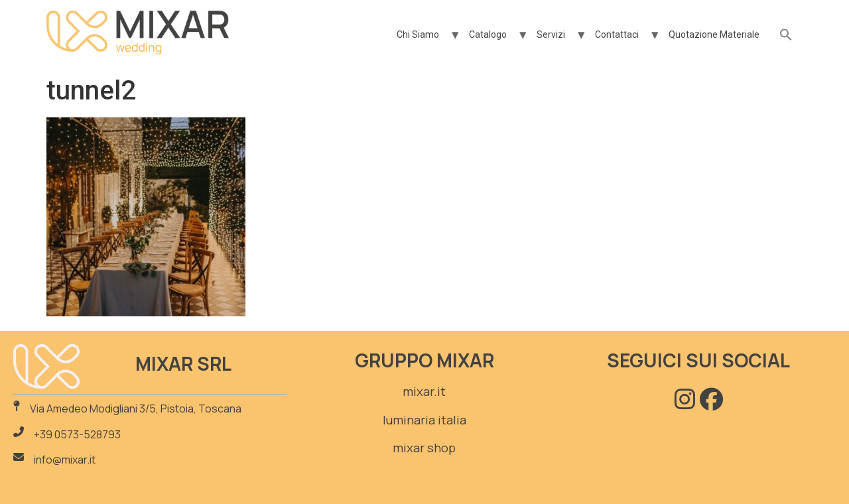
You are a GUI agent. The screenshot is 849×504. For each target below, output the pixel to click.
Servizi (551, 34)
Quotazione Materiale (714, 34)
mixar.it (424, 391)
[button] (786, 35)
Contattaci (617, 34)
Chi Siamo (418, 34)
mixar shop (424, 448)
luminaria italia (424, 420)
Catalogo (488, 34)
